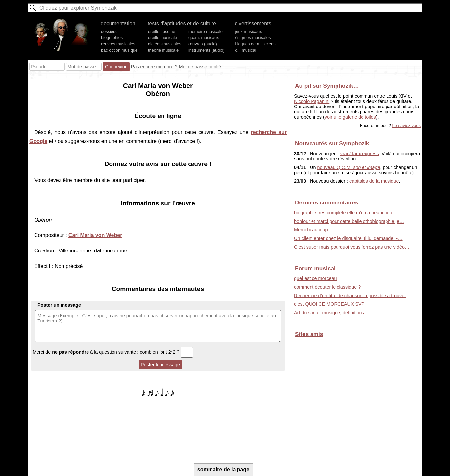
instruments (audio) (207, 50)
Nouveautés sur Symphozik (332, 143)
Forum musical (315, 268)
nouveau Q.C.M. (349, 167)
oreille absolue (162, 31)
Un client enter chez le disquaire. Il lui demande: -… (348, 238)
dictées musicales (165, 44)
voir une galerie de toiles (350, 117)
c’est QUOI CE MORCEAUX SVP (329, 304)
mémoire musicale (206, 31)
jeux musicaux (249, 31)
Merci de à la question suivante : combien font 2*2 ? (113, 352)
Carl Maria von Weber (95, 235)
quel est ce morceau (315, 278)
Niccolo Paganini (312, 101)
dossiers (109, 31)
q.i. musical (246, 50)
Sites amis (309, 334)
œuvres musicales (118, 44)
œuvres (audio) (203, 44)
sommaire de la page (223, 470)
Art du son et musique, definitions (329, 313)
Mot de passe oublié (200, 67)
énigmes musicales (253, 38)
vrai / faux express (360, 154)
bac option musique (119, 50)
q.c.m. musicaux (204, 38)
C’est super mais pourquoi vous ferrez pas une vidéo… (352, 247)
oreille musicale (162, 38)
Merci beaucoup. (312, 230)
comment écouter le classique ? (327, 287)
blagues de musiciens (255, 44)
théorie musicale (163, 50)
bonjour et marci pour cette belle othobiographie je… (349, 221)
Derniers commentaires (327, 202)
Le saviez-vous (407, 125)
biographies (112, 38)
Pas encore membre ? (154, 67)
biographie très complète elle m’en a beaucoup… (346, 213)
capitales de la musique (374, 181)
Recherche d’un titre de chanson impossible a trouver (350, 296)
